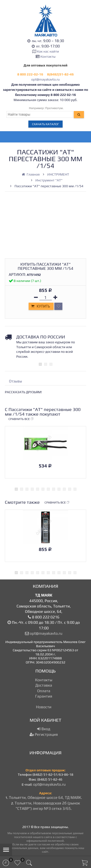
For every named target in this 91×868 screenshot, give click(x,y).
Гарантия (44, 696)
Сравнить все (21, 419)
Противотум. (54, 108)
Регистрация (44, 734)
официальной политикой (45, 841)
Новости (44, 707)
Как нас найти (48, 51)
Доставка (44, 685)
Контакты (48, 56)
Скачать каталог (45, 124)
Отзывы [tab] (16, 381)
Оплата (44, 691)
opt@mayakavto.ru (45, 79)
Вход (44, 729)
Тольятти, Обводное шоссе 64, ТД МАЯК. (45, 798)
